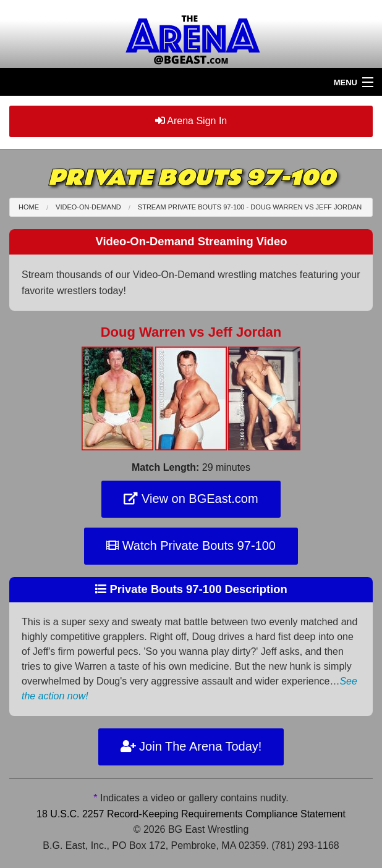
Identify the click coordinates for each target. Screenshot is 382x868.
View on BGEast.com (191, 499)
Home (29, 207)
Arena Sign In (191, 121)
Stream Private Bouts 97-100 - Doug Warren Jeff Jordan (250, 207)
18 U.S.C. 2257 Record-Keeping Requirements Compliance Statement (191, 814)
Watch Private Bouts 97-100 (191, 546)
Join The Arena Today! (191, 746)
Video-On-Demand (88, 207)
